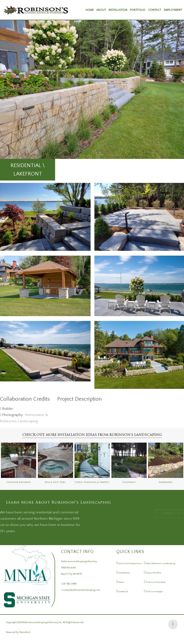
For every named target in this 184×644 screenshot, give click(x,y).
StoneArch (25, 632)
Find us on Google (154, 591)
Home (121, 582)
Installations (124, 573)
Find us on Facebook (155, 582)
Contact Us (123, 591)
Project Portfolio (153, 573)
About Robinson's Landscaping (160, 563)
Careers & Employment (130, 563)
